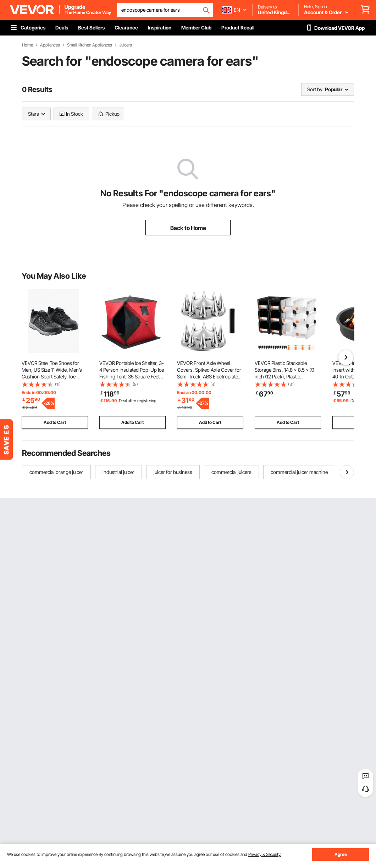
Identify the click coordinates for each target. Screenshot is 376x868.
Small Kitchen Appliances (90, 45)
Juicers (126, 45)
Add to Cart (55, 422)
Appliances (50, 45)
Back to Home (188, 228)
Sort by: (315, 89)
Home (27, 45)
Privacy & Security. (265, 854)
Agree (341, 854)
